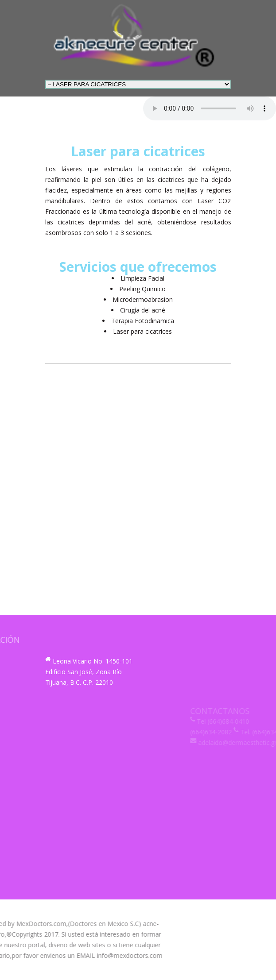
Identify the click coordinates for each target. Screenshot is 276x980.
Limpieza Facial (142, 278)
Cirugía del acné (143, 310)
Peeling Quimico (142, 289)
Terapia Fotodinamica (143, 321)
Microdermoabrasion (143, 299)
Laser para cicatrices (142, 331)
